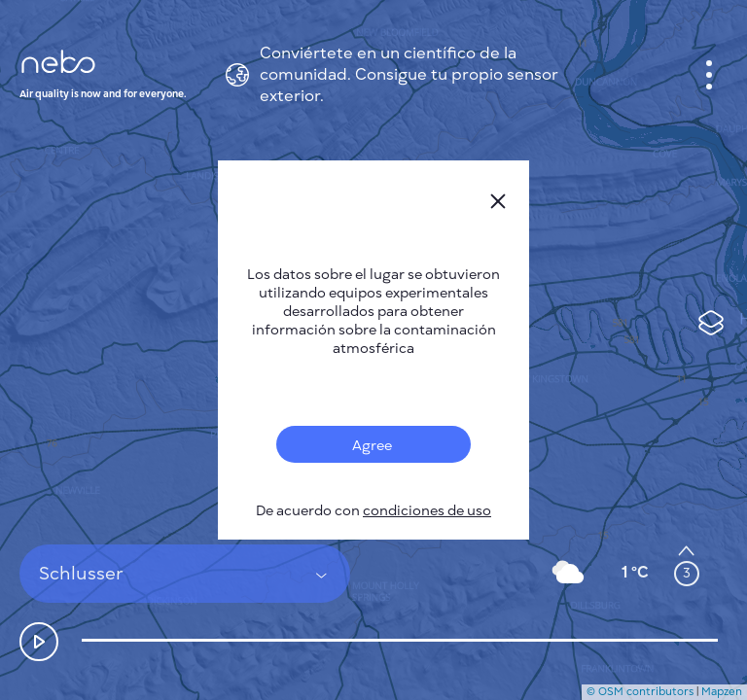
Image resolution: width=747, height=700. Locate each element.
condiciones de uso (427, 511)
